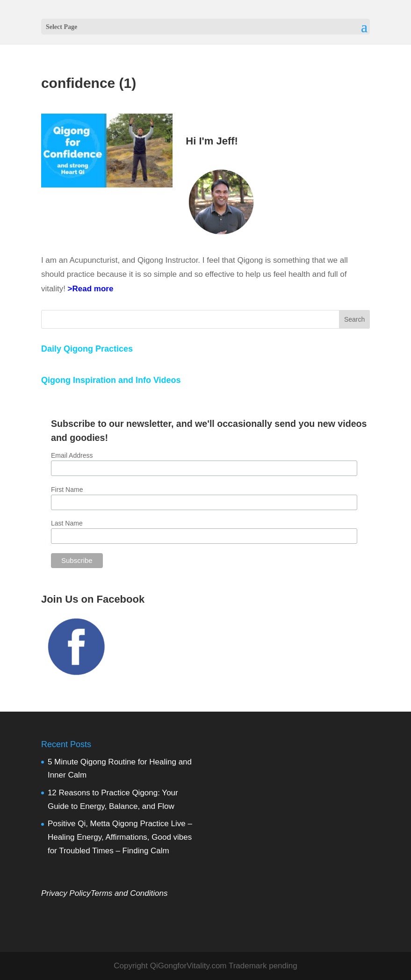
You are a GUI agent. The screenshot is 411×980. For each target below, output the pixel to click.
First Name (67, 490)
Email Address (72, 455)
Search (354, 319)
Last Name (67, 523)
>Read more (91, 289)
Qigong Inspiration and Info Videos (111, 380)
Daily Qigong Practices (87, 349)
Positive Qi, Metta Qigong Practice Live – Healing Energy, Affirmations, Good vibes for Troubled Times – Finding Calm (120, 837)
